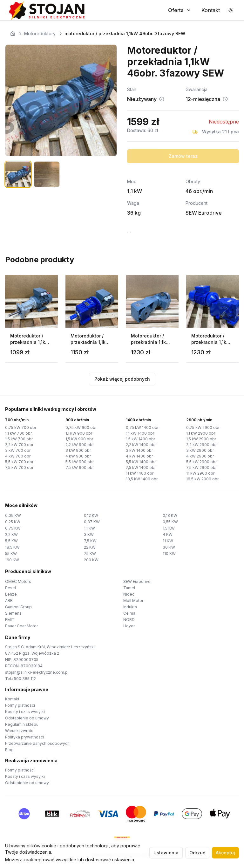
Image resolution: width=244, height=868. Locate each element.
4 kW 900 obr (78, 456)
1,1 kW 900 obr (79, 433)
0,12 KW (91, 515)
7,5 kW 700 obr (19, 467)
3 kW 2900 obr (200, 450)
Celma (129, 613)
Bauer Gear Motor (21, 626)
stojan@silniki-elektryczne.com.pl (37, 672)
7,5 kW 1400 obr (141, 467)
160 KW (12, 560)
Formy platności (20, 770)
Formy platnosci (20, 705)
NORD (129, 620)
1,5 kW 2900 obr (201, 439)
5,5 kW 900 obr (80, 462)
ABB (9, 601)
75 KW (90, 554)
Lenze (11, 594)
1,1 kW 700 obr (18, 433)
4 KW (168, 534)
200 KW (91, 560)
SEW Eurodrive (137, 581)
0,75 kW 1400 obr (142, 427)
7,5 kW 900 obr (80, 467)
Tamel (129, 588)
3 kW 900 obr (78, 450)
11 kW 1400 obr (140, 473)
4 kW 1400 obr (139, 456)
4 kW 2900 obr (200, 456)
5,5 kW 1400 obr (141, 462)
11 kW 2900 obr (200, 473)
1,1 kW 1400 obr (140, 433)
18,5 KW (12, 547)
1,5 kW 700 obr (19, 439)
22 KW (90, 547)
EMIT (10, 620)
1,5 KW (169, 528)
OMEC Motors (18, 581)
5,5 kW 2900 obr (201, 462)
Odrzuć (197, 853)
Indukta (130, 607)
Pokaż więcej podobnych (122, 379)
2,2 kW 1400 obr (141, 445)
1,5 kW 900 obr (79, 439)
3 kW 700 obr (18, 450)
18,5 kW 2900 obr (202, 479)
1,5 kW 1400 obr (140, 439)
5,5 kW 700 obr (19, 462)
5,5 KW (11, 541)
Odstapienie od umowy (27, 718)
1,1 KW (89, 528)
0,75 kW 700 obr (21, 427)
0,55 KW (170, 522)
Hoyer (129, 626)
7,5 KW (90, 541)
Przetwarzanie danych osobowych (37, 743)
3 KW (89, 534)
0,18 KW (170, 515)
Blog (9, 750)
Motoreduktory (40, 33)
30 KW (169, 547)
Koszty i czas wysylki (25, 712)
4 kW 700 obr (18, 456)
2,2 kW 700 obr (19, 445)
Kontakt (12, 699)
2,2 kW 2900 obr (201, 445)
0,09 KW (13, 515)
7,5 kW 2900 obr (201, 467)
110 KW (169, 554)
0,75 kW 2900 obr (203, 427)
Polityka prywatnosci (24, 737)
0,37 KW (92, 522)
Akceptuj (225, 853)
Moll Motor (133, 601)
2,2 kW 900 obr (80, 445)
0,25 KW (13, 522)
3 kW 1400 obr (139, 450)
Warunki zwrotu (19, 731)
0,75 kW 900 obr (81, 427)
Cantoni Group (18, 607)
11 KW (168, 541)
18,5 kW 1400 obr (142, 479)
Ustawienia (166, 853)
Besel (10, 588)
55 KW (11, 554)
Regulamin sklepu (22, 724)
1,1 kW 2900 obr (201, 433)
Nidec (129, 594)
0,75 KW (13, 528)
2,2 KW (11, 534)
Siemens (13, 613)
